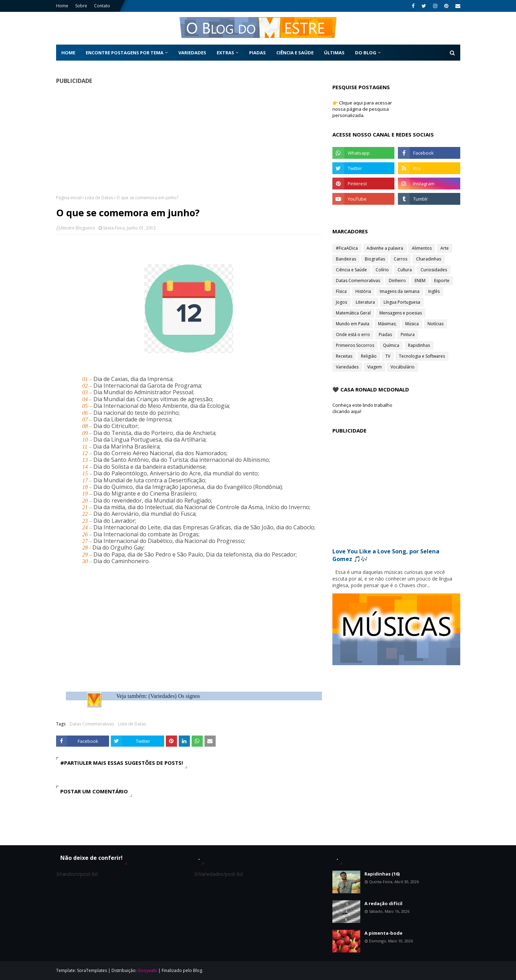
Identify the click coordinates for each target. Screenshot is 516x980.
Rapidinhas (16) (382, 874)
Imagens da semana (400, 291)
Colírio (382, 270)
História (363, 291)
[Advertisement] (189, 139)
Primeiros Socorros (355, 345)
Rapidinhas (419, 345)
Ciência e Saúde (351, 270)
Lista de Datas (99, 198)
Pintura (408, 335)
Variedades (347, 367)
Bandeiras (346, 259)
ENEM (420, 281)
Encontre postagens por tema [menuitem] (125, 53)
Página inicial (69, 198)
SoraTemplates (92, 970)
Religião (369, 356)
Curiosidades (434, 270)
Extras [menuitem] (225, 53)
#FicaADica (347, 248)
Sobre (81, 6)
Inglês (434, 291)
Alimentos (422, 248)
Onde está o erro (353, 335)
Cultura (405, 270)
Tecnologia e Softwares (422, 356)
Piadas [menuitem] (257, 53)
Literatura (365, 302)
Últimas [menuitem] (334, 53)
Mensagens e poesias (401, 313)
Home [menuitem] (68, 53)
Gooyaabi (147, 970)
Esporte (442, 281)
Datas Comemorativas (92, 724)
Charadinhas (429, 259)
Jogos (341, 302)
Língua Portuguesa (402, 302)
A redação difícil (383, 903)
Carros (401, 259)
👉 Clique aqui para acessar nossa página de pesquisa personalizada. (362, 109)
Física (341, 291)
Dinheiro (397, 281)
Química (391, 345)
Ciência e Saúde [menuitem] (295, 53)
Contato (102, 6)
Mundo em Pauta (353, 324)
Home (62, 6)
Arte (445, 248)
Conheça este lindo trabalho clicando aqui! (362, 408)
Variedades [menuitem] (192, 53)
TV (388, 356)
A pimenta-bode (383, 933)
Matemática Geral (353, 313)
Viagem (375, 367)
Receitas (344, 356)
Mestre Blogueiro (78, 228)
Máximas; (387, 324)
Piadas (385, 335)
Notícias (436, 324)
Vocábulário (403, 367)
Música (412, 324)
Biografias (375, 259)
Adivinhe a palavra (385, 248)
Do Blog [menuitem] (366, 53)
